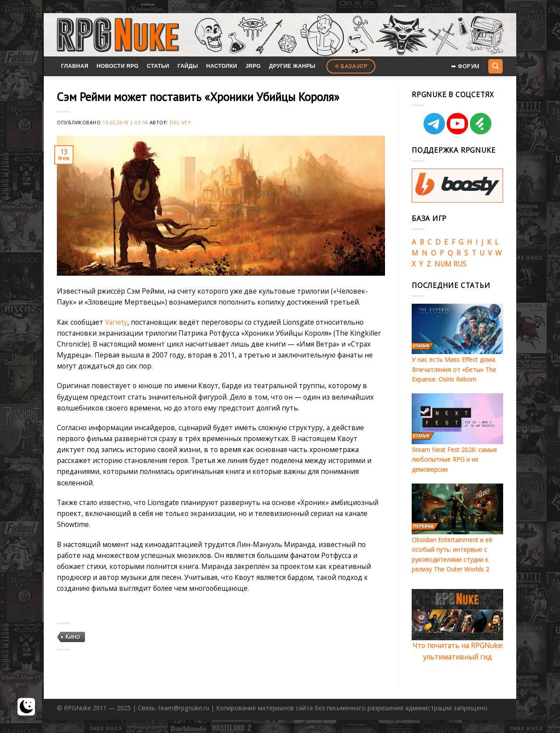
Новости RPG (118, 66)
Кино (73, 637)
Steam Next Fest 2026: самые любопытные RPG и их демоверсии (454, 459)
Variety (116, 322)
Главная (75, 66)
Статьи (158, 66)
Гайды (188, 66)
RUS (460, 264)
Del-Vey (180, 122)
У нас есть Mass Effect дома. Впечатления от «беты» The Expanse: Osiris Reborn (454, 369)
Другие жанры (292, 66)
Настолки (222, 66)
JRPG (253, 66)
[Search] (495, 66)
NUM (443, 264)
